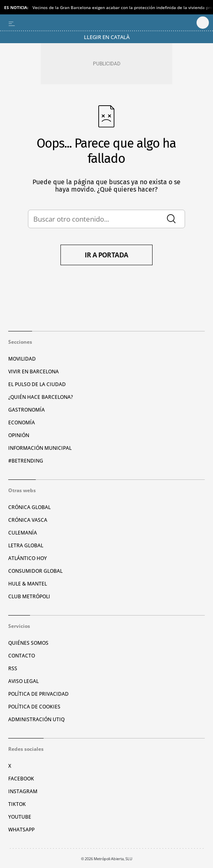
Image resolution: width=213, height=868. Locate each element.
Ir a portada (106, 255)
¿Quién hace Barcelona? (41, 397)
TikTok (17, 804)
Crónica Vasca (28, 520)
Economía (22, 422)
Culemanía (23, 533)
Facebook (21, 779)
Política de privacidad (38, 694)
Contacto (22, 656)
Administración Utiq (36, 719)
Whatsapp (21, 830)
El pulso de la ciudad (37, 384)
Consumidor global (35, 571)
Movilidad (22, 359)
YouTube (20, 817)
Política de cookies (34, 707)
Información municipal (40, 448)
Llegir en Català (107, 37)
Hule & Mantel (28, 584)
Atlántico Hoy (28, 558)
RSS (13, 668)
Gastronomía (27, 410)
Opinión (19, 435)
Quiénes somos (28, 643)
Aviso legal (23, 681)
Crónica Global (29, 507)
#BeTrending (26, 461)
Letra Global (26, 545)
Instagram (23, 791)
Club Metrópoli (29, 596)
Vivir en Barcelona (34, 372)
